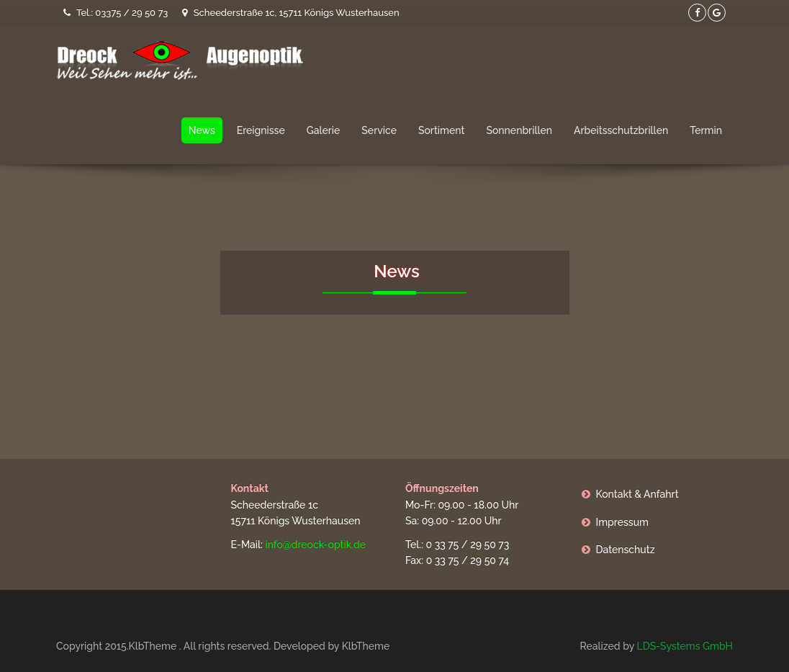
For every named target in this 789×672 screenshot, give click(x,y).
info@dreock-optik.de (315, 545)
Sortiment (441, 130)
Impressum (623, 522)
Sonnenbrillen (519, 130)
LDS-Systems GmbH (685, 646)
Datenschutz (626, 550)
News (202, 130)
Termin (706, 130)
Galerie (324, 130)
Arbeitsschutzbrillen (621, 130)
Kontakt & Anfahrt (637, 494)
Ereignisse (261, 130)
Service (379, 130)
